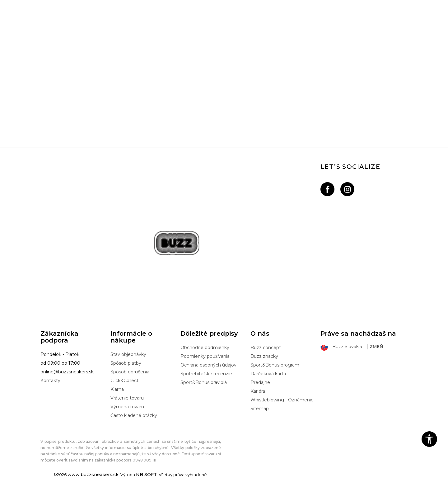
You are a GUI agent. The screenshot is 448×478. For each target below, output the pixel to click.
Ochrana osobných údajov (208, 365)
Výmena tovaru (127, 407)
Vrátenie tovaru (127, 398)
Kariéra (258, 391)
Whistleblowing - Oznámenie (282, 400)
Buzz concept (266, 348)
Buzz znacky (264, 356)
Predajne (260, 382)
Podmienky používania (205, 356)
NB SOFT (146, 475)
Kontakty (50, 381)
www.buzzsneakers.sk (93, 475)
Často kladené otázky (134, 415)
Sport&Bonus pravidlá (204, 382)
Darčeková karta (268, 374)
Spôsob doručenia (130, 372)
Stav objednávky (128, 354)
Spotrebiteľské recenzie (206, 374)
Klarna (117, 389)
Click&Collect (124, 381)
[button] (429, 439)
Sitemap (260, 409)
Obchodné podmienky (205, 348)
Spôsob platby (126, 363)
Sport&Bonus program (275, 365)
